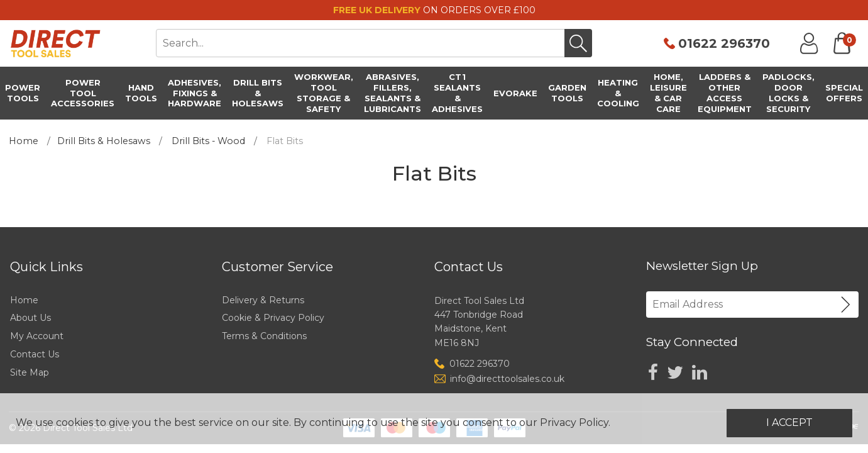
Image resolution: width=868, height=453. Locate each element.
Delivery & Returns (263, 300)
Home (24, 141)
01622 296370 (724, 43)
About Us (30, 318)
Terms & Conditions (264, 336)
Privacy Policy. (575, 422)
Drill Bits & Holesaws (104, 141)
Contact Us (35, 354)
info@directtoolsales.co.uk (507, 379)
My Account (37, 336)
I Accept (789, 422)
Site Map (30, 372)
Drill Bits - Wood (208, 141)
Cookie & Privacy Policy (273, 318)
